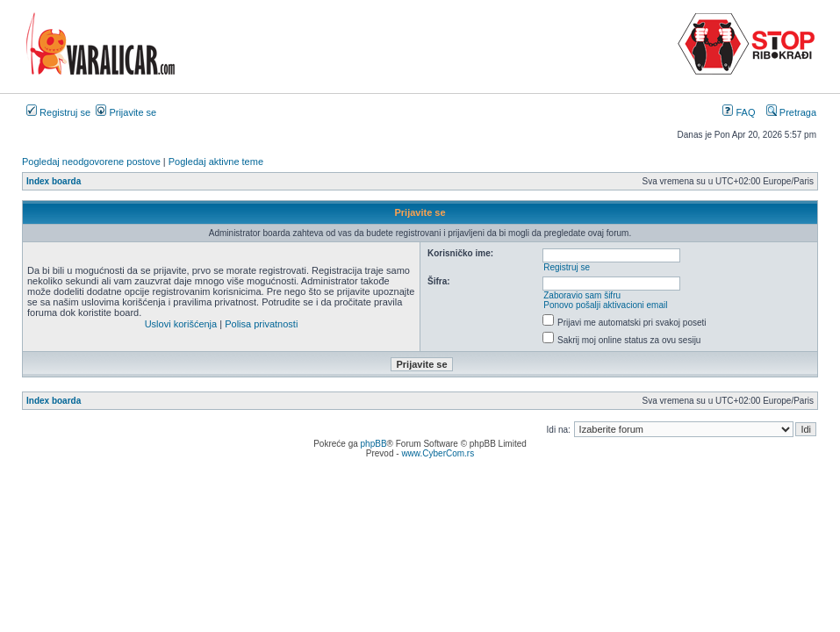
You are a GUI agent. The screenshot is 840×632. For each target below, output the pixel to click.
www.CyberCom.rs (438, 453)
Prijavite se (126, 112)
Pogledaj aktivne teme (216, 162)
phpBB (374, 444)
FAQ (739, 112)
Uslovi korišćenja (181, 324)
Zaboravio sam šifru (582, 295)
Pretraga (791, 112)
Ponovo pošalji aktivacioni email (605, 305)
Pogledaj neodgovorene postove (91, 162)
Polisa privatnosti (261, 324)
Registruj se (58, 112)
